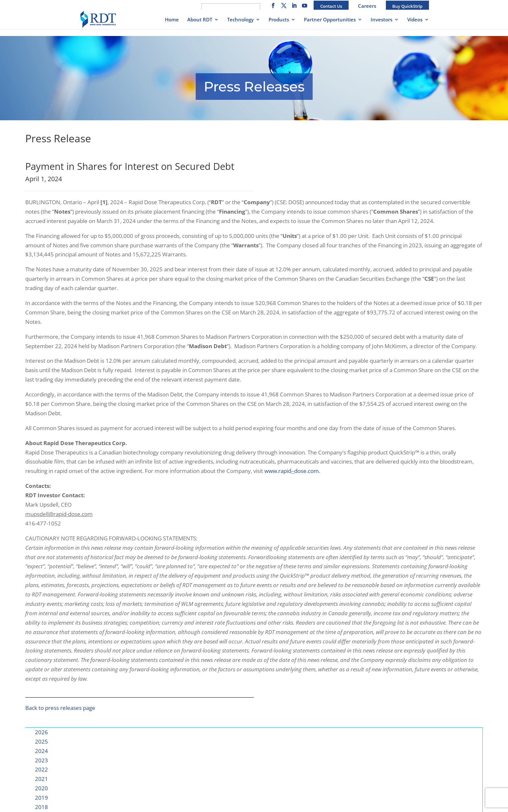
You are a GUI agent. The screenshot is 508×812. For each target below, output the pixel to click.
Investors (381, 20)
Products (279, 20)
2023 (41, 760)
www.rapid (278, 471)
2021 (41, 779)
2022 (41, 769)
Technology (240, 20)
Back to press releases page (60, 708)
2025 (41, 741)
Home (172, 20)
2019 (41, 798)
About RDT (200, 20)
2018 (41, 807)
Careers (367, 6)
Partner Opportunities (330, 20)
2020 (41, 788)
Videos (415, 20)
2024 (41, 751)
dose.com (306, 471)
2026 (41, 732)
